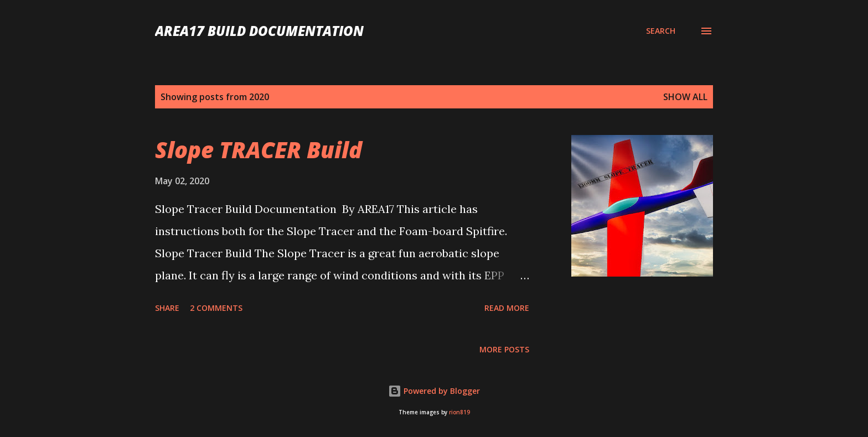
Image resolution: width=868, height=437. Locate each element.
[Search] (661, 31)
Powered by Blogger (434, 391)
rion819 (459, 412)
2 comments (216, 308)
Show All (685, 97)
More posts (504, 349)
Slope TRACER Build (259, 150)
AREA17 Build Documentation (259, 31)
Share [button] (167, 308)
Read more (507, 308)
